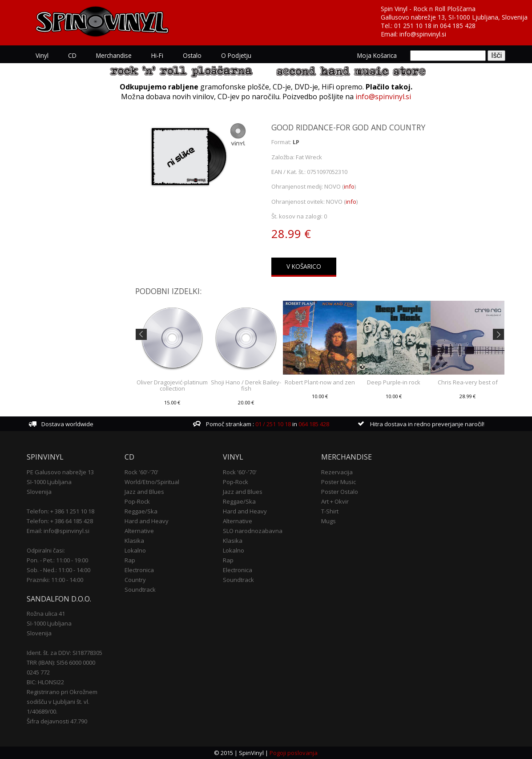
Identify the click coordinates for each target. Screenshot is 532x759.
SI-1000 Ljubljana (49, 482)
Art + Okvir (335, 501)
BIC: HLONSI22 (45, 682)
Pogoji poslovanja (294, 753)
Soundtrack (140, 589)
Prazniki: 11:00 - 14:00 (55, 580)
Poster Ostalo (340, 492)
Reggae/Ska (141, 511)
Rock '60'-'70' (141, 472)
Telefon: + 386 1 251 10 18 (60, 511)
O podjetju (236, 55)
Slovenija (39, 492)
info (349, 186)
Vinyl (42, 55)
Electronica (139, 570)
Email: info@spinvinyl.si (58, 531)
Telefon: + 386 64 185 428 (60, 521)
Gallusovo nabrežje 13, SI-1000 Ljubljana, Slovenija (454, 17)
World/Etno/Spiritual (152, 482)
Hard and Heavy (147, 521)
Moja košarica (377, 55)
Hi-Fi (157, 55)
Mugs (328, 521)
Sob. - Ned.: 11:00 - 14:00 (58, 570)
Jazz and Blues (144, 492)
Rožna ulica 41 (46, 614)
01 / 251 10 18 (272, 424)
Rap (130, 560)
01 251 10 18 (413, 26)
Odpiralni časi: (46, 550)
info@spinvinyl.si (423, 34)
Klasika (134, 541)
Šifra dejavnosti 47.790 (57, 721)
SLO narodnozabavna (253, 531)
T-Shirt (330, 511)
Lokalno (135, 550)
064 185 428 (458, 26)
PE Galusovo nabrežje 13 (60, 472)
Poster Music (339, 482)
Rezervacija (337, 472)
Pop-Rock (137, 501)
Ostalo (192, 55)
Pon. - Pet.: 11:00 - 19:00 (57, 560)
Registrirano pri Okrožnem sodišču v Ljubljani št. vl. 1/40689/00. (62, 702)
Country (135, 580)
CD (72, 55)
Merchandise (114, 55)
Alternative (139, 531)
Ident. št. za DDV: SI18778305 (64, 653)
